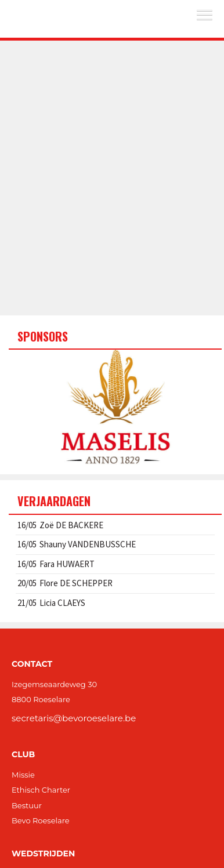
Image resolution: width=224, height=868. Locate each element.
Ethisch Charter (41, 790)
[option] (115, 408)
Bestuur (27, 805)
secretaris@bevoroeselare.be (74, 718)
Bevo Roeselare (41, 820)
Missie (23, 775)
